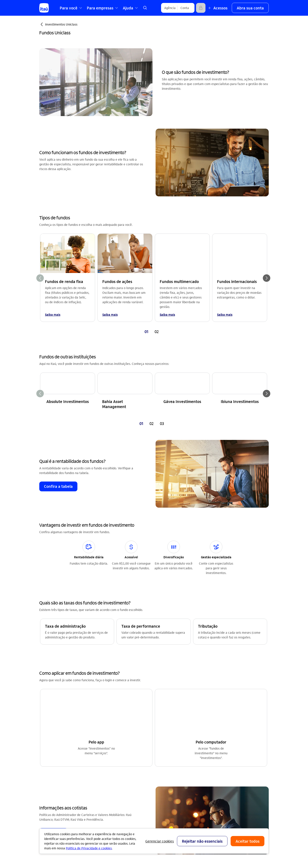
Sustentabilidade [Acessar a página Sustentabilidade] (108, 740)
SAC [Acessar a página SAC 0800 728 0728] (214, 715)
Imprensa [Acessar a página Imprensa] (103, 734)
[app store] (226, 783)
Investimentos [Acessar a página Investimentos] (49, 740)
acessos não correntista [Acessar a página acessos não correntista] (171, 740)
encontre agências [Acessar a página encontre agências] (167, 727)
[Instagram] (216, 762)
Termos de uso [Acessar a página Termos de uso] (107, 759)
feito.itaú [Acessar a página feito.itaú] (103, 721)
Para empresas (165, 772)
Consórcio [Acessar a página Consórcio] (46, 727)
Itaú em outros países (230, 741)
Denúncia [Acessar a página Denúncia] (218, 727)
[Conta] (185, 8)
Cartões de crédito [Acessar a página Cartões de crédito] (52, 721)
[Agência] (170, 8)
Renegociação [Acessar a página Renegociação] (49, 746)
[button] (250, 8)
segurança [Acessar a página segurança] (161, 734)
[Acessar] (201, 8)
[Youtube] (225, 762)
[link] (145, 8)
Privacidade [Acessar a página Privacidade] (105, 765)
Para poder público (167, 778)
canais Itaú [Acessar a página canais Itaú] (162, 721)
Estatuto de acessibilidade (120, 771)
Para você (161, 766)
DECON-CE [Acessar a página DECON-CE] (162, 746)
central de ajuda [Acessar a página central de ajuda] (165, 715)
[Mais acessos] (217, 8)
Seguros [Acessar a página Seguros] (45, 734)
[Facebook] (235, 762)
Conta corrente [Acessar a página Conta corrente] (50, 715)
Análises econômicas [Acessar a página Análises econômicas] (111, 753)
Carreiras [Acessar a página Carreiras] (103, 727)
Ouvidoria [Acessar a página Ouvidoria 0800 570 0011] (218, 721)
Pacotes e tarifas (166, 784)
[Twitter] (244, 762)
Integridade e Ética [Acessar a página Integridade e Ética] (110, 746)
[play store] (226, 795)
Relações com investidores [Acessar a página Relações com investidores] (115, 715)
